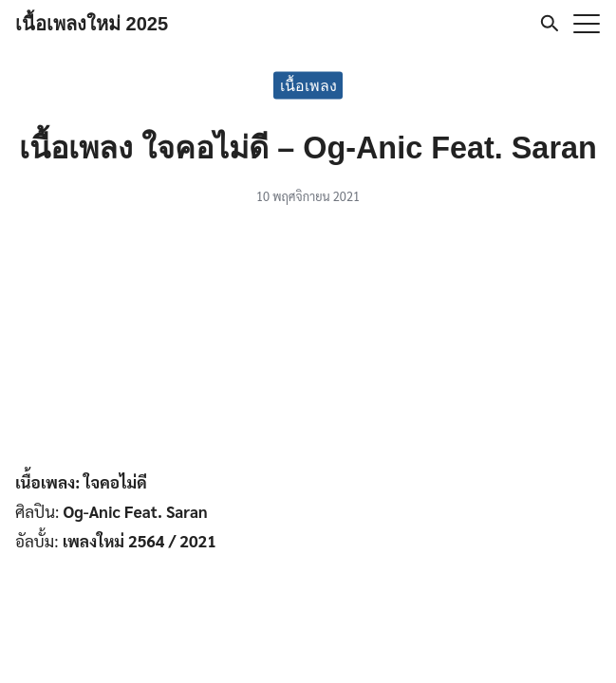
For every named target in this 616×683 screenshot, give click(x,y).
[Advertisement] (308, 341)
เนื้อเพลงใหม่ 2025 (92, 24)
